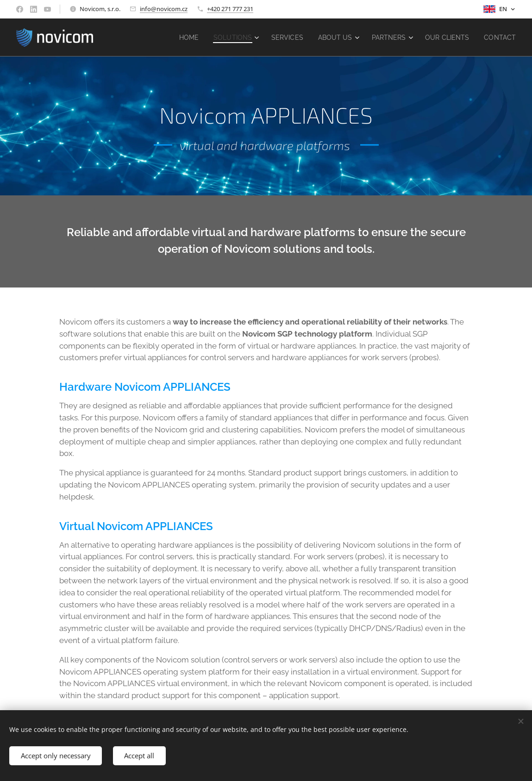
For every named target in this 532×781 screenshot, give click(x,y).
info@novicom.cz (164, 9)
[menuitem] (176, 37)
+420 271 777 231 (230, 9)
